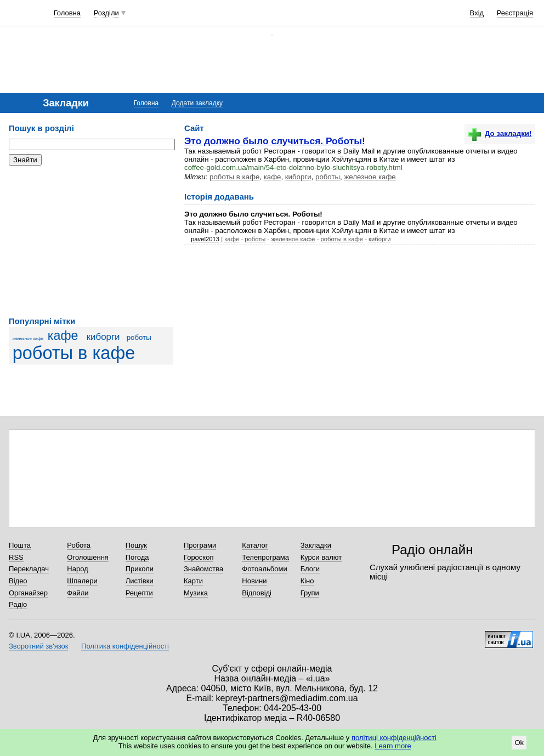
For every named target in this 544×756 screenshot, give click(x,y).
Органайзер (28, 593)
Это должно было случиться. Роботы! (275, 141)
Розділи (106, 13)
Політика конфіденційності (125, 646)
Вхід (477, 13)
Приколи (140, 569)
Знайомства (203, 569)
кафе (63, 336)
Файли (78, 593)
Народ (77, 569)
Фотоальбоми (264, 569)
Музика (196, 593)
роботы (139, 337)
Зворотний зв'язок (38, 646)
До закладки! (500, 133)
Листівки (140, 581)
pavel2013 (205, 239)
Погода (137, 557)
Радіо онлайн (432, 550)
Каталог (255, 545)
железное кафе (28, 339)
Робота (79, 545)
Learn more (393, 746)
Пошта (20, 545)
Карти (193, 581)
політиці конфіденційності (394, 738)
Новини (254, 581)
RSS (16, 557)
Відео (18, 581)
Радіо (18, 604)
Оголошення (88, 557)
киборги (103, 337)
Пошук (136, 545)
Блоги (310, 569)
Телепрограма (265, 557)
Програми (200, 545)
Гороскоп (199, 557)
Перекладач (29, 569)
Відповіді (257, 593)
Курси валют (321, 557)
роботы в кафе (74, 353)
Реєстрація (515, 13)
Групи (310, 593)
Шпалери (82, 581)
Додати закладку (197, 103)
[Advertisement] (91, 241)
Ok (519, 743)
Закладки (316, 545)
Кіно (307, 581)
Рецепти (139, 593)
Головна (67, 13)
